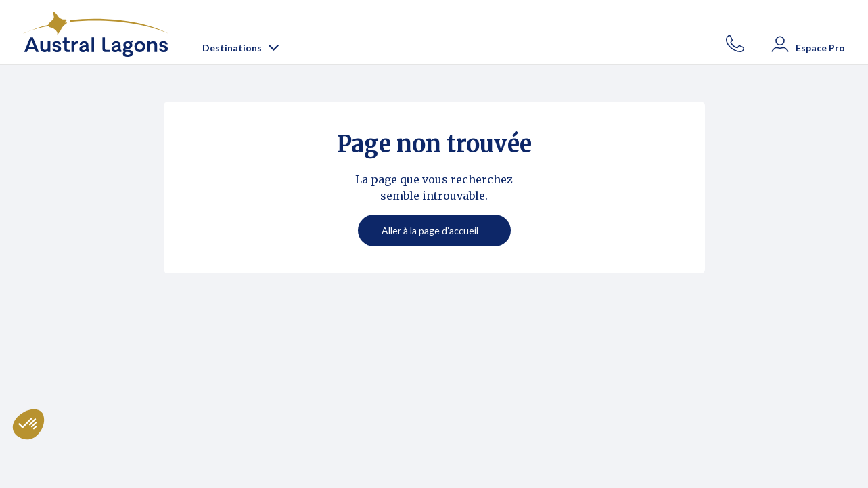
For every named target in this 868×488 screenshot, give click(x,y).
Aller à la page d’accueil (430, 230)
